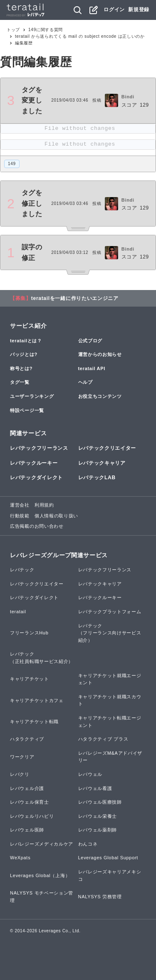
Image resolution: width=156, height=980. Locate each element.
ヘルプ (85, 382)
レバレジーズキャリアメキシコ (110, 875)
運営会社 (20, 505)
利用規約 (44, 505)
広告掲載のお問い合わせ (37, 526)
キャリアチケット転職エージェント (110, 722)
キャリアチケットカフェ (37, 700)
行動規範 (20, 516)
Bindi (128, 97)
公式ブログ (90, 341)
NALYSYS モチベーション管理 (42, 897)
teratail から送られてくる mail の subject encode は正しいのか (80, 36)
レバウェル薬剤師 (98, 830)
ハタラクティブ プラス (103, 739)
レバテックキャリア (102, 463)
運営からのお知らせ (100, 354)
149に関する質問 (46, 30)
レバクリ (20, 774)
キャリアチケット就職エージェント (110, 679)
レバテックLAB (97, 478)
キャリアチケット (30, 679)
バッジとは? (24, 354)
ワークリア (22, 757)
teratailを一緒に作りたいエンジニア (75, 298)
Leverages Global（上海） (40, 875)
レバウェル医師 (27, 830)
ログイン (114, 10)
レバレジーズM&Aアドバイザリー (110, 757)
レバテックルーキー (34, 463)
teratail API (92, 368)
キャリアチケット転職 (34, 722)
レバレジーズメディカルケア (42, 844)
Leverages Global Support (108, 858)
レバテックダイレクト (36, 478)
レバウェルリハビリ (32, 816)
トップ (13, 30)
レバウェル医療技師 (100, 802)
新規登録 (139, 10)
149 (12, 164)
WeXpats (20, 858)
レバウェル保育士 (30, 802)
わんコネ (88, 844)
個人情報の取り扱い (56, 516)
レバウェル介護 (27, 788)
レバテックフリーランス (39, 448)
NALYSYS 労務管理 (100, 897)
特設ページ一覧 (27, 410)
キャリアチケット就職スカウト (110, 700)
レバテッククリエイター (107, 448)
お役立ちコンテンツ (100, 396)
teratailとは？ (26, 341)
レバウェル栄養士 (98, 816)
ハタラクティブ (27, 739)
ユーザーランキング (32, 396)
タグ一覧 (20, 382)
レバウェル (90, 774)
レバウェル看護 (95, 788)
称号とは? (21, 368)
